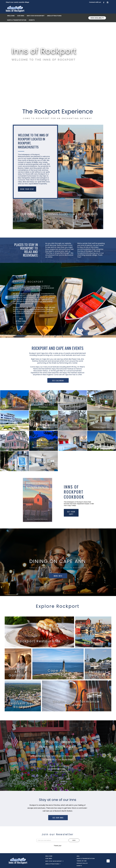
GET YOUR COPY (71, 513)
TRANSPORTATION (58, 769)
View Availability (97, 18)
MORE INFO (58, 576)
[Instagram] (109, 2)
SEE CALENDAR (58, 380)
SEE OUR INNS (58, 818)
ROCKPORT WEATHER (58, 95)
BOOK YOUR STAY (27, 189)
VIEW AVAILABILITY (21, 67)
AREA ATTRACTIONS (21, 320)
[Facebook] (105, 2)
